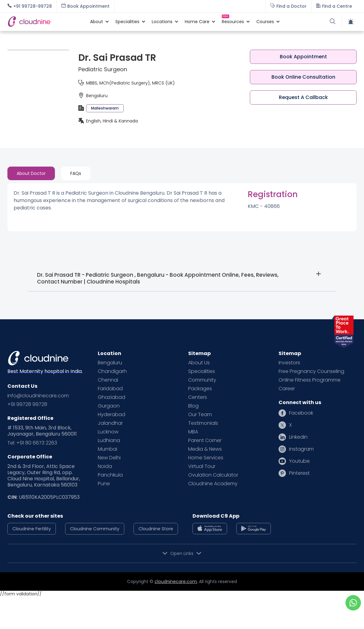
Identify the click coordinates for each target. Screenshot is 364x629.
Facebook (301, 413)
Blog (193, 406)
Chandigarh (112, 371)
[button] (97, 22)
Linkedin (298, 437)
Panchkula (110, 475)
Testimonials (203, 423)
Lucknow (108, 432)
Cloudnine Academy (213, 484)
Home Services (206, 458)
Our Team (200, 415)
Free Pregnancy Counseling (311, 371)
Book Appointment (303, 57)
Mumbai (108, 449)
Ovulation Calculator (213, 475)
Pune (104, 484)
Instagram (301, 449)
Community (202, 380)
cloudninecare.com (176, 581)
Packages (200, 389)
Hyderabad (112, 415)
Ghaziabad (112, 397)
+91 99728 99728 (27, 404)
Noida (105, 466)
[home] (46, 21)
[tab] (31, 173)
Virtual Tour (202, 466)
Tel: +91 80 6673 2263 (32, 443)
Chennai (108, 380)
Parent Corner (205, 441)
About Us (199, 363)
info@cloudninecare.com (38, 396)
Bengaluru (110, 363)
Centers (198, 397)
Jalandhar (110, 423)
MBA (193, 432)
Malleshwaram (105, 108)
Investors (289, 363)
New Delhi (109, 458)
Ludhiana (109, 441)
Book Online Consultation (303, 77)
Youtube (299, 461)
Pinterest (299, 473)
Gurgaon (109, 406)
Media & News (205, 449)
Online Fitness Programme (310, 380)
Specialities (202, 371)
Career (287, 389)
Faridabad (110, 389)
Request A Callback (303, 97)
